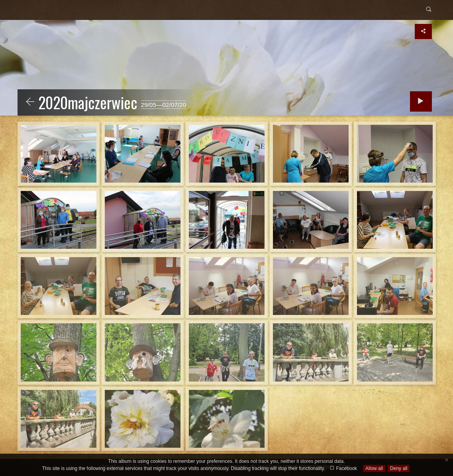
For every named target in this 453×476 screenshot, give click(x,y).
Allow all (374, 468)
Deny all (399, 468)
